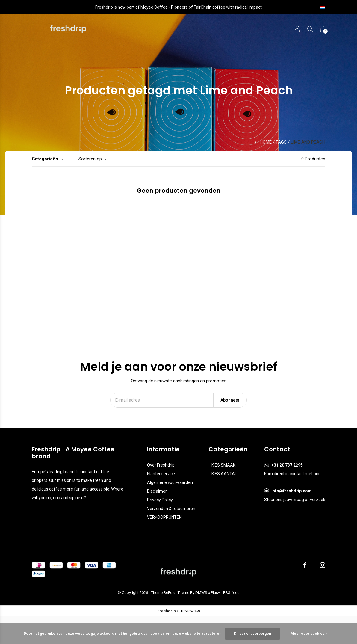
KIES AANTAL (224, 474)
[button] (37, 28)
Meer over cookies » (309, 634)
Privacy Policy (160, 500)
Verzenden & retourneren (171, 509)
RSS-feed (231, 593)
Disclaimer (157, 491)
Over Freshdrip (161, 465)
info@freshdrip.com (292, 491)
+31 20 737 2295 (287, 465)
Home (266, 142)
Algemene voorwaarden (170, 482)
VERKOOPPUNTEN (164, 517)
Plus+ (215, 593)
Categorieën (45, 159)
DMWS (201, 593)
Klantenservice (161, 474)
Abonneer (230, 400)
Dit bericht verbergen (252, 634)
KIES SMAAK (223, 465)
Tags (281, 142)
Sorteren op (90, 159)
